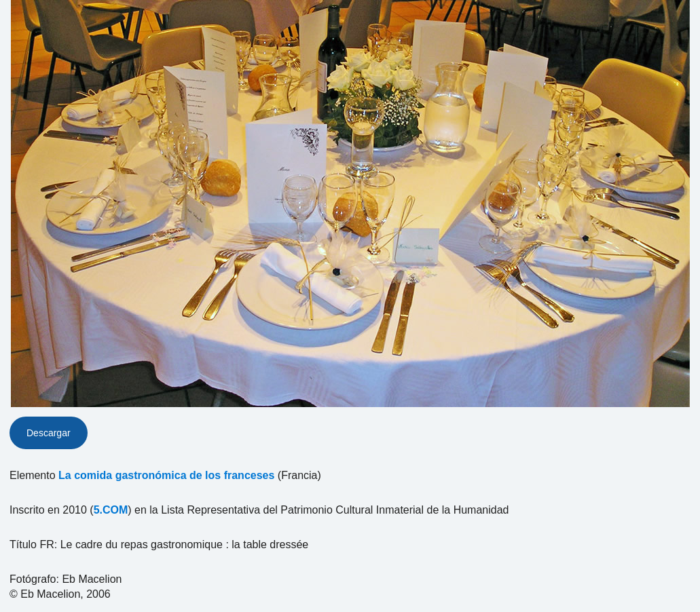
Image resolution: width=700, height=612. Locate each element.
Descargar (49, 433)
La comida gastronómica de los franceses (166, 475)
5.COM (111, 510)
